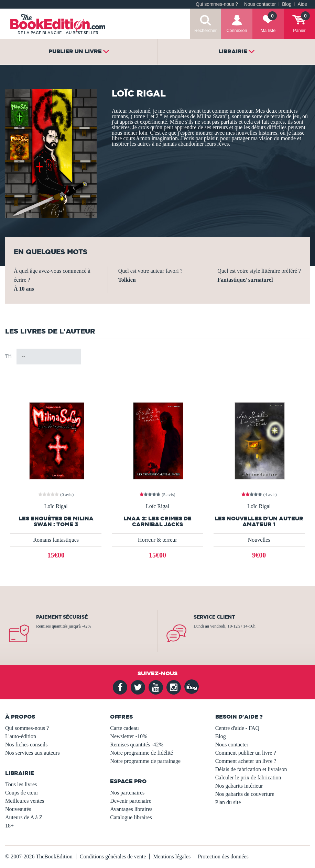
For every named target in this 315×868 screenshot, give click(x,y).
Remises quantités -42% (137, 745)
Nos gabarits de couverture (245, 794)
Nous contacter (260, 4)
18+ (9, 826)
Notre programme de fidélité (142, 753)
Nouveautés (18, 809)
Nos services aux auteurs (32, 753)
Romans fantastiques (56, 540)
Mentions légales (172, 856)
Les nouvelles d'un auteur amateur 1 (259, 521)
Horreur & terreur (157, 540)
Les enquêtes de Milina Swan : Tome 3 (56, 521)
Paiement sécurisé (62, 617)
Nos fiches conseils (26, 745)
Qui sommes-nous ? (217, 4)
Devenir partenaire (131, 801)
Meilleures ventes (25, 801)
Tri (8, 356)
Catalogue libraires (131, 817)
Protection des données (223, 856)
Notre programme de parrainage (145, 761)
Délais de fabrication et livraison (251, 769)
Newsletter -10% (129, 736)
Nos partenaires (127, 793)
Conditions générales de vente (113, 856)
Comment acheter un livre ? (246, 761)
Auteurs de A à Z (24, 817)
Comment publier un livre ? (246, 753)
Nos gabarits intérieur (239, 786)
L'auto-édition (21, 736)
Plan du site (228, 802)
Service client (214, 617)
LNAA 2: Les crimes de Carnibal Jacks (157, 521)
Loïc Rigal (56, 506)
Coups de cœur (22, 793)
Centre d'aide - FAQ (237, 728)
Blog (287, 4)
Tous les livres (21, 784)
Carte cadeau (124, 728)
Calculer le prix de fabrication (248, 777)
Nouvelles (259, 540)
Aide (302, 4)
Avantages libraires (131, 809)
